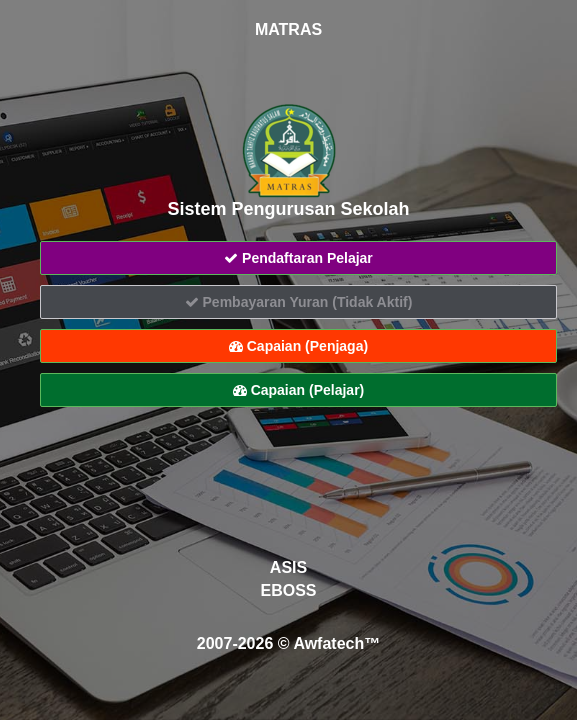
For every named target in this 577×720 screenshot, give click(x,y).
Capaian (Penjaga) (298, 346)
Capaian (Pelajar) (299, 390)
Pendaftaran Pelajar (298, 258)
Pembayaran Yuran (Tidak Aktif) (299, 302)
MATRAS (288, 29)
